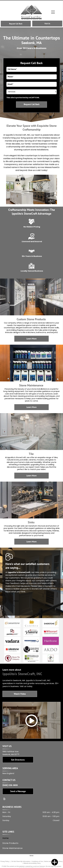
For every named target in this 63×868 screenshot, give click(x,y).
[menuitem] (31, 838)
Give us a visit (34, 170)
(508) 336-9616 (10, 785)
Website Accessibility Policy (32, 863)
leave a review (12, 589)
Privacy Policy (5, 861)
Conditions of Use (37, 861)
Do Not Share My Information (21, 861)
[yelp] (4, 799)
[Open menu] (53, 12)
